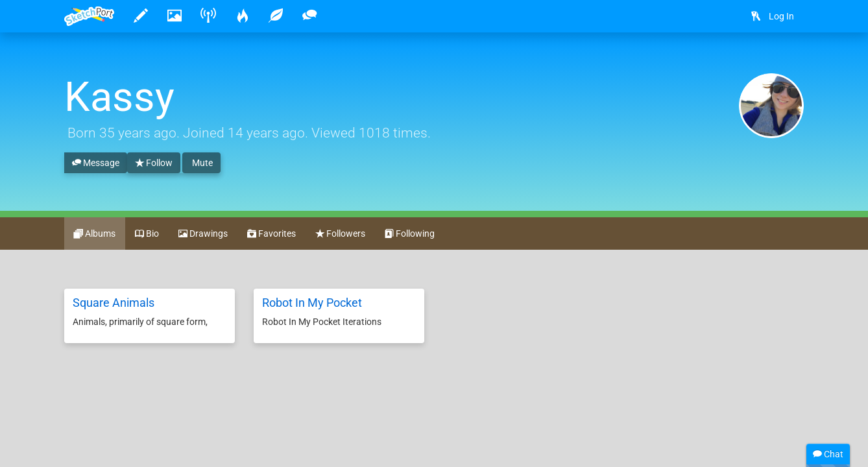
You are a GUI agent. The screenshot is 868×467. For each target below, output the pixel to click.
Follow (154, 163)
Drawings (203, 234)
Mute (201, 163)
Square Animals (114, 303)
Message (96, 163)
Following (410, 234)
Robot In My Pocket (312, 303)
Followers (340, 234)
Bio (147, 234)
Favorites (271, 234)
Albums (95, 234)
